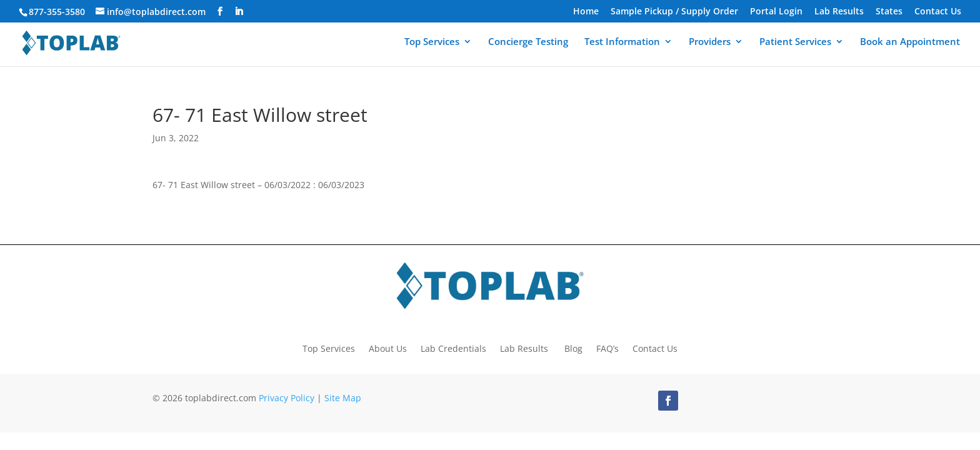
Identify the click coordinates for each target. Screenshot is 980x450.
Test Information (622, 45)
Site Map (343, 398)
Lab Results (839, 12)
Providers (710, 45)
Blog (573, 348)
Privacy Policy (287, 398)
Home (586, 12)
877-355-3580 (57, 12)
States (889, 12)
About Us (388, 348)
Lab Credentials (453, 348)
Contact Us (938, 12)
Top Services (432, 45)
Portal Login (776, 12)
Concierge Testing (528, 45)
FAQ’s (607, 348)
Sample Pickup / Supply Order (674, 12)
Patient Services (795, 45)
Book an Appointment (910, 45)
